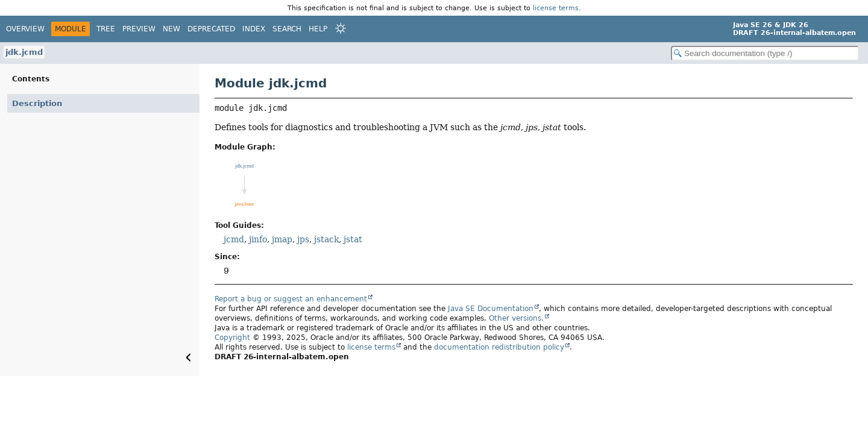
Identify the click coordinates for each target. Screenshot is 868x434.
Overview (25, 29)
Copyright (232, 338)
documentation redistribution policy (499, 347)
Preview (139, 29)
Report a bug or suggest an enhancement (291, 299)
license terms (556, 8)
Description (37, 103)
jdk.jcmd (24, 52)
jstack (326, 239)
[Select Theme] (341, 28)
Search (287, 29)
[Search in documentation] (765, 53)
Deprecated (211, 29)
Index (254, 29)
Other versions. (516, 318)
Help (318, 29)
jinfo (258, 239)
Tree (106, 29)
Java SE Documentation (491, 309)
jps (303, 239)
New (171, 29)
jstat (353, 239)
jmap (282, 239)
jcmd (234, 239)
